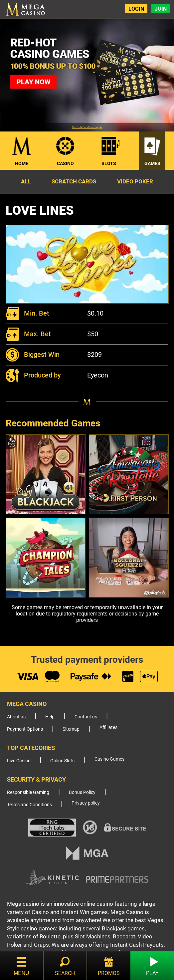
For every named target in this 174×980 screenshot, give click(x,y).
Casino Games (109, 759)
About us (16, 717)
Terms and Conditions (29, 805)
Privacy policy (86, 803)
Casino (65, 163)
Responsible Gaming (28, 792)
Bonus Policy (82, 792)
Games (152, 163)
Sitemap (71, 729)
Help (50, 717)
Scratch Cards (74, 181)
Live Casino (19, 761)
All (26, 181)
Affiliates (108, 728)
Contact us (86, 717)
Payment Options (25, 729)
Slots (109, 163)
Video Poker (135, 181)
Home (22, 163)
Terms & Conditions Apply (87, 127)
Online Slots (62, 761)
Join (161, 9)
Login (136, 9)
